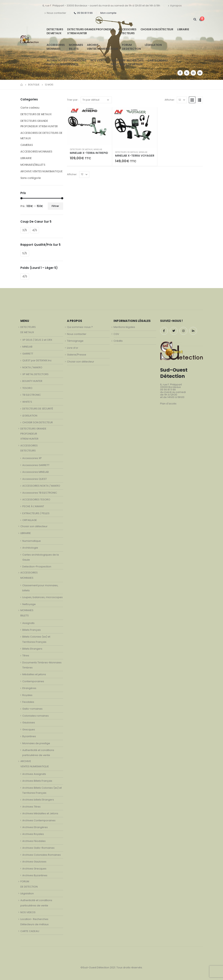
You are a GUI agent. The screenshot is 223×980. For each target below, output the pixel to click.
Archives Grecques (34, 869)
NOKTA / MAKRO (32, 367)
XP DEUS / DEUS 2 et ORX (37, 340)
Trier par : (73, 100)
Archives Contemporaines (39, 820)
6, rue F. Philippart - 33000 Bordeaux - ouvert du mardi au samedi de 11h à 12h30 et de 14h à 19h (101, 6)
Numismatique (32, 541)
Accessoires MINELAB (36, 472)
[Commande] (96, 100)
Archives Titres (31, 807)
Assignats (28, 623)
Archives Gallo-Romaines (38, 848)
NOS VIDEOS (99, 60)
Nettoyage (29, 604)
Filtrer (55, 206)
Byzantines (29, 736)
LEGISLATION (30, 416)
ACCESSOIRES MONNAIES (36, 152)
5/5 (25, 253)
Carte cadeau (30, 108)
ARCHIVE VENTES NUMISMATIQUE (102, 47)
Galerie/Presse (77, 355)
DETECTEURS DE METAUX (81, 149)
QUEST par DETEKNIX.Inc (37, 360)
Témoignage (75, 341)
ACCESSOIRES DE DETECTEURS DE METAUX (41, 136)
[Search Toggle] (195, 19)
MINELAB (98, 149)
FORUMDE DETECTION (131, 47)
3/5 (25, 230)
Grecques (29, 730)
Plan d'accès (168, 404)
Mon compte (108, 13)
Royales (27, 695)
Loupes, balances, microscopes (43, 597)
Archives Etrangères (35, 827)
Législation (153, 45)
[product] (89, 126)
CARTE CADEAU (158, 60)
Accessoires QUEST (35, 479)
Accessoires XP (32, 458)
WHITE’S (27, 402)
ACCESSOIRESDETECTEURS (127, 31)
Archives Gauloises (34, 862)
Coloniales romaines (36, 716)
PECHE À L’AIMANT (33, 506)
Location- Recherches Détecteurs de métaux (127, 62)
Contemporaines (33, 681)
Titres (26, 656)
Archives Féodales (34, 841)
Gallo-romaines (32, 709)
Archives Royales (33, 834)
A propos (175, 6)
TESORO (27, 388)
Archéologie (30, 548)
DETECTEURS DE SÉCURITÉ (38, 409)
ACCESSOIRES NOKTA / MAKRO (41, 486)
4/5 (35, 230)
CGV (116, 334)
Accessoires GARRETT (36, 465)
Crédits (118, 341)
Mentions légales (124, 327)
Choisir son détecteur (157, 29)
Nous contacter (55, 13)
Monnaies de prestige (36, 743)
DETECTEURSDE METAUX (55, 31)
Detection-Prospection (37, 567)
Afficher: (170, 100)
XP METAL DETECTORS (35, 374)
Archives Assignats (34, 774)
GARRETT (28, 354)
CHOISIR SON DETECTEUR (38, 422)
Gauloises (29, 723)
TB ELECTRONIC (32, 395)
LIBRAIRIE (183, 29)
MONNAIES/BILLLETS (33, 165)
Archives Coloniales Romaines (42, 855)
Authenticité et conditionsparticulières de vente (66, 62)
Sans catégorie (31, 178)
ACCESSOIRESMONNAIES (56, 47)
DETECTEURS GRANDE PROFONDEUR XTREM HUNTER (91, 31)
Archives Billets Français (37, 781)
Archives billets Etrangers (38, 800)
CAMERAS (27, 145)
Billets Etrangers (32, 649)
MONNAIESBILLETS (76, 47)
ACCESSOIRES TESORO (36, 500)
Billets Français (32, 630)
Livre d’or (73, 348)
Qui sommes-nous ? (80, 327)
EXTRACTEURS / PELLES (36, 513)
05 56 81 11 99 (83, 13)
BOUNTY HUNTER (32, 381)
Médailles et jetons (34, 674)
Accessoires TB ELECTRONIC (40, 493)
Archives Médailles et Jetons (40, 813)
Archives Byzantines (35, 875)
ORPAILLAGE (30, 520)
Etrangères (29, 688)
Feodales (28, 702)
